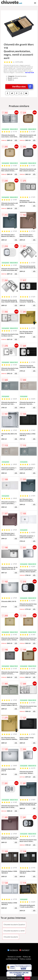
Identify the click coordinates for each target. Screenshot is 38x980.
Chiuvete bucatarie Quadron (14, 925)
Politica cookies (25, 959)
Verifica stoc (22, 87)
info (16, 140)
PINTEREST (24, 950)
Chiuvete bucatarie (11, 937)
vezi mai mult (29, 72)
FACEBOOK (13, 950)
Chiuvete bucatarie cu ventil (14, 931)
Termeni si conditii (14, 957)
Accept (27, 978)
